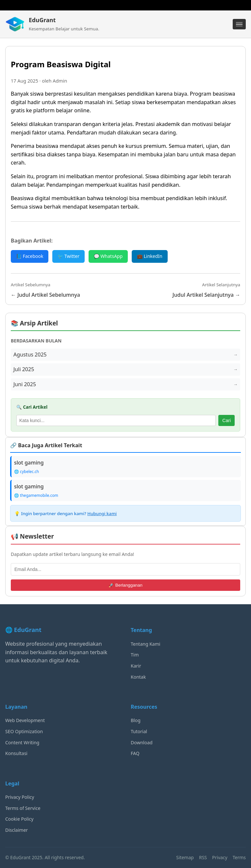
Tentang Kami (145, 644)
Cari (226, 420)
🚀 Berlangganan (125, 585)
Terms (239, 857)
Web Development (25, 720)
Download (142, 742)
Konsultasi (16, 753)
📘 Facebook (30, 256)
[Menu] (239, 24)
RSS (203, 857)
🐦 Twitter (68, 256)
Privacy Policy (20, 797)
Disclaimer (17, 830)
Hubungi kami (102, 513)
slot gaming (29, 463)
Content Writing (22, 742)
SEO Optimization (24, 731)
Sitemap (185, 857)
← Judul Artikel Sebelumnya (45, 295)
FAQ (135, 753)
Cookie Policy (19, 819)
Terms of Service (23, 808)
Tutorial (139, 731)
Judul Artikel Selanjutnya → (206, 295)
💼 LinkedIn (150, 256)
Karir (136, 666)
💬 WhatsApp (108, 256)
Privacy (220, 857)
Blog (136, 720)
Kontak (138, 677)
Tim (135, 655)
